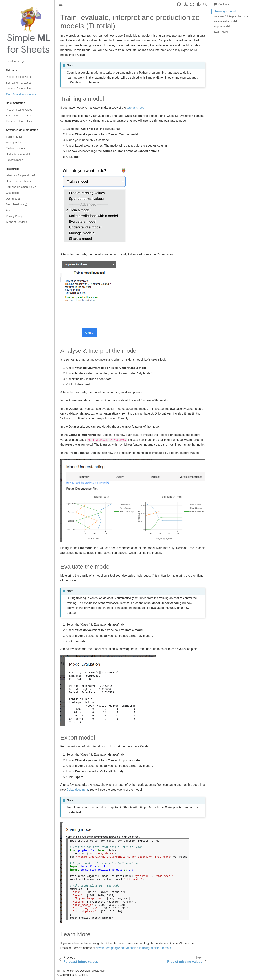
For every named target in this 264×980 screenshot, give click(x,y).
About (9, 210)
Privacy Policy (14, 216)
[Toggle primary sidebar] (61, 4)
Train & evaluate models (21, 94)
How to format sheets (18, 181)
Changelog (12, 193)
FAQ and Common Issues (21, 187)
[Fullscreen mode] (192, 4)
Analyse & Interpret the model (232, 16)
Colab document (77, 790)
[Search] (205, 4)
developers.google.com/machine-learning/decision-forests (133, 948)
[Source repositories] (179, 4)
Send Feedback (15, 204)
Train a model (14, 137)
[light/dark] (199, 4)
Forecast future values (19, 89)
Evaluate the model (226, 21)
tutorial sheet (135, 108)
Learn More (221, 32)
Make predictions (16, 143)
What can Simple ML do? (21, 175)
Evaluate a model (16, 148)
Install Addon (13, 62)
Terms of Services (16, 222)
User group (12, 199)
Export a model (15, 160)
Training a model (225, 11)
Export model (222, 26)
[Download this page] (186, 4)
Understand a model (18, 154)
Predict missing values (19, 77)
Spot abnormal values (19, 83)
